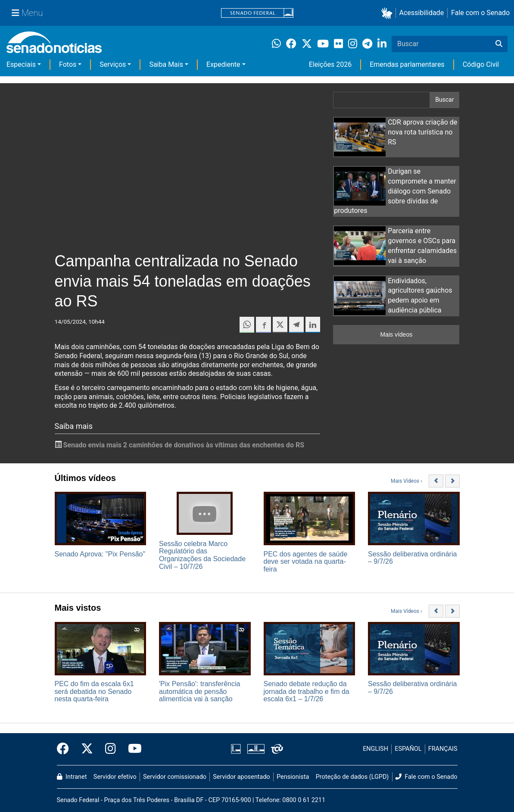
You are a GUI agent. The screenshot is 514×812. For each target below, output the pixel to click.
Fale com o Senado (480, 13)
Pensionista (293, 777)
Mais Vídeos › (406, 481)
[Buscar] (499, 44)
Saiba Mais (166, 64)
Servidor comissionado (175, 777)
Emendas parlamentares (407, 64)
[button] (388, 13)
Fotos (68, 64)
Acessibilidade (422, 13)
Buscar (444, 100)
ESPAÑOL (408, 749)
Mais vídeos (396, 334)
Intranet (72, 777)
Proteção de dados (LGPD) (352, 777)
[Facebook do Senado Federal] (66, 749)
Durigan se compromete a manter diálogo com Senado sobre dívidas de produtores (395, 191)
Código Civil (481, 64)
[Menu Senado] (27, 13)
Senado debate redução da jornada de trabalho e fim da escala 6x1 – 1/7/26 (307, 691)
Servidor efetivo (115, 777)
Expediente (223, 64)
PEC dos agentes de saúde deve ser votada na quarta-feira (306, 562)
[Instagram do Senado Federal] (111, 749)
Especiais (21, 64)
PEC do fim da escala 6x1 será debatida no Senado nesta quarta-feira (94, 691)
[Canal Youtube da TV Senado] (132, 749)
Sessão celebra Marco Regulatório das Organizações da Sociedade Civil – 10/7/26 (202, 555)
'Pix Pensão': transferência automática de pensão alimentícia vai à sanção (199, 691)
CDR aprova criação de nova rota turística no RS (422, 132)
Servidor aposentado (241, 777)
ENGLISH (375, 749)
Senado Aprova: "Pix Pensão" (100, 554)
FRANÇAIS (443, 749)
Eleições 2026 (330, 64)
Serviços (113, 64)
